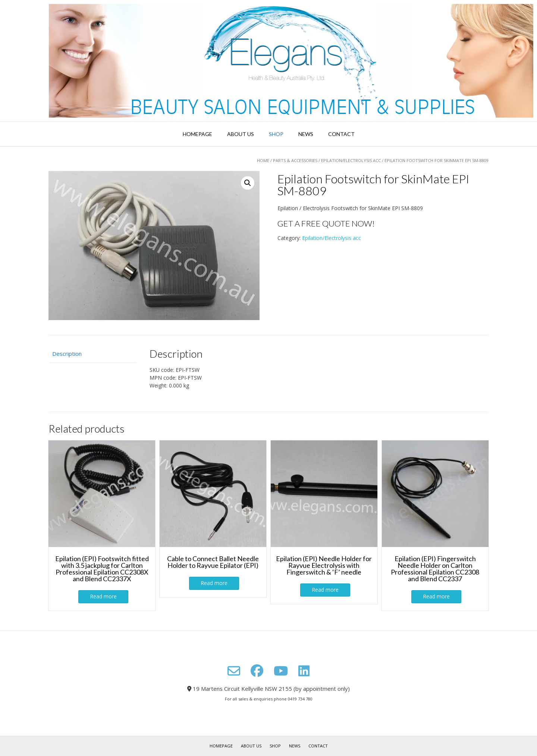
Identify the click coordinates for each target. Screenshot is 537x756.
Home (263, 160)
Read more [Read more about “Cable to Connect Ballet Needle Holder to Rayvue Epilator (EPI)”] (214, 583)
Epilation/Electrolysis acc (351, 160)
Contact (341, 134)
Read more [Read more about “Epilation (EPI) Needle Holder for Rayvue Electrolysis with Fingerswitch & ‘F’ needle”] (325, 590)
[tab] (92, 354)
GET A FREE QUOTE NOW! (326, 223)
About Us (241, 134)
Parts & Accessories (295, 160)
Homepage (197, 134)
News (306, 134)
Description (67, 354)
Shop (276, 134)
